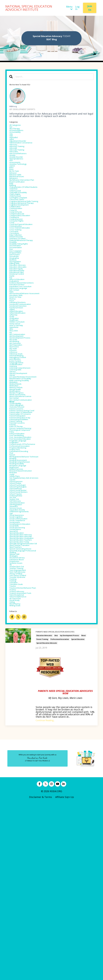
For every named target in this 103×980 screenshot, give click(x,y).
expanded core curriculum (25, 347)
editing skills (17, 315)
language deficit (19, 451)
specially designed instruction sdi (29, 697)
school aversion (19, 613)
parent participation (21, 523)
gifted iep (15, 385)
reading (14, 581)
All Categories (17, 126)
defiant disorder (19, 279)
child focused (17, 216)
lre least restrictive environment (29, 470)
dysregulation (18, 313)
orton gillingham (19, 509)
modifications (17, 489)
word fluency (17, 780)
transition (15, 751)
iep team (15, 431)
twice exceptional (20, 768)
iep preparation (19, 426)
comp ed (15, 242)
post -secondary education (25, 552)
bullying (14, 209)
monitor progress (20, 492)
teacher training (19, 731)
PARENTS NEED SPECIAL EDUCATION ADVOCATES (58, 809)
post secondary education (24, 555)
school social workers (22, 627)
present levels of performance (27, 562)
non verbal (16, 499)
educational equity (20, 325)
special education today (23, 695)
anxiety (14, 167)
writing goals (17, 782)
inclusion (15, 434)
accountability (18, 136)
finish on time (18, 361)
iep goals (15, 419)
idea (56, 813)
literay (13, 468)
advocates (15, 163)
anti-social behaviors (22, 165)
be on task (16, 189)
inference (15, 436)
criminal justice (18, 264)
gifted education (19, 380)
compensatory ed (20, 247)
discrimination (18, 291)
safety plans (16, 606)
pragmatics (16, 560)
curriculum (16, 271)
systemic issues (18, 724)
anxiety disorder (19, 170)
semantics (15, 647)
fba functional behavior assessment (31, 356)
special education (78, 816)
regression (16, 593)
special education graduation (26, 690)
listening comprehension (24, 458)
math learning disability (24, 475)
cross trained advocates (24, 267)
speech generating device (24, 705)
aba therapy (17, 131)
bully (12, 206)
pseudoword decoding (22, 572)
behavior (14, 192)
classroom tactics (20, 228)
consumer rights (19, 257)
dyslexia (14, 310)
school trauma (18, 630)
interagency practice (21, 443)
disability (15, 286)
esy (11, 334)
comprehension (19, 255)
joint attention (18, 446)
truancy (14, 760)
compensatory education (24, 250)
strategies (15, 714)
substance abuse (19, 719)
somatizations (18, 678)
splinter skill (17, 712)
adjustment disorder (22, 148)
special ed (15, 681)
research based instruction (25, 598)
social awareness (19, 659)
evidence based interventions (26, 342)
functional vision (19, 376)
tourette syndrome (21, 743)
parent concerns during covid (27, 516)
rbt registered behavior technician (30, 579)
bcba (12, 184)
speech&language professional (28, 707)
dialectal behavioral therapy (26, 284)
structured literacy (21, 717)
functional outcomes (22, 373)
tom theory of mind (21, 741)
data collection (18, 276)
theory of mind (18, 739)
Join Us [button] (90, 8)
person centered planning (24, 540)
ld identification (19, 453)
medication (16, 482)
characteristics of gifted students (29, 211)
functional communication (25, 371)
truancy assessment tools (25, 765)
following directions (21, 368)
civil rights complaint (22, 226)
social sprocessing (20, 676)
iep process (16, 429)
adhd (12, 146)
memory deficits (19, 484)
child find (15, 213)
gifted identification (21, 383)
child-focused (17, 223)
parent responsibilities (23, 528)
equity (13, 332)
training (14, 748)
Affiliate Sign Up (65, 974)
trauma (14, 756)
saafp (13, 603)
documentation (18, 293)
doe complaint (18, 298)
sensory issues (18, 649)
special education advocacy (25, 685)
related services (19, 596)
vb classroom (17, 773)
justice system (18, 448)
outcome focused (20, 511)
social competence (20, 666)
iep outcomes (18, 424)
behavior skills (18, 194)
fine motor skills (19, 359)
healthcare (16, 393)
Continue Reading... (45, 897)
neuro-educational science (25, 497)
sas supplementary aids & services (30, 608)
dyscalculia (16, 305)
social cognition (19, 661)
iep (11, 409)
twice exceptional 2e (21, 770)
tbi (11, 727)
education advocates (44, 813)
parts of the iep (19, 538)
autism (13, 182)
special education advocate (47, 820)
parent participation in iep (25, 526)
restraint (15, 601)
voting (13, 777)
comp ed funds (18, 245)
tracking (14, 746)
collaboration (17, 238)
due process (16, 303)
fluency (14, 363)
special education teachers (25, 693)
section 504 (16, 637)
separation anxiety (20, 651)
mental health (18, 487)
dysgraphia (16, 308)
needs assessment (20, 494)
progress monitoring (21, 567)
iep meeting (16, 422)
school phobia (18, 615)
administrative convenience (25, 150)
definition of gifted (21, 281)
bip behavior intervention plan (27, 201)
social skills (16, 673)
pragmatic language (21, 557)
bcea (12, 187)
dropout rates (18, 301)
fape (12, 354)
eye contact (16, 351)
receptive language (21, 591)
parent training (42, 816)
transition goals (19, 753)
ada (12, 138)
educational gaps (19, 327)
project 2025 (17, 569)
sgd (12, 656)
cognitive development (23, 235)
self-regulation (18, 644)
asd (11, 175)
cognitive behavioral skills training (30, 230)
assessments (17, 177)
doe (12, 296)
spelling (14, 710)
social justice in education (24, 671)
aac (11, 129)
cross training (18, 269)
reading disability (20, 589)
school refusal (18, 622)
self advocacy (17, 639)
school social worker (22, 625)
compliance (16, 252)
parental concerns (20, 533)
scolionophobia (18, 632)
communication (19, 240)
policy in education (20, 547)
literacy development (22, 465)
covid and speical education (26, 262)
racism (13, 576)
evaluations (16, 339)
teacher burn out (20, 729)
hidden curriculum (20, 395)
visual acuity (17, 775)
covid (13, 259)
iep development (19, 414)
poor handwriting (20, 550)
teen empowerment (21, 734)
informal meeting (19, 441)
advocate (15, 158)
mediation (15, 477)
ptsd (12, 574)
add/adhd (15, 143)
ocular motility (18, 506)
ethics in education (20, 337)
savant (13, 610)
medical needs (18, 480)
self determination (20, 642)
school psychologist (21, 618)
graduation (16, 390)
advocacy (15, 153)
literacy (14, 463)
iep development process (70, 813)
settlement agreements (23, 654)
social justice (17, 668)
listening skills (18, 460)
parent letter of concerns (25, 521)
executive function (20, 344)
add (12, 141)
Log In (77, 8)
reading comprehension (24, 586)
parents (14, 535)
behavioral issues (19, 196)
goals (13, 388)
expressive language (21, 349)
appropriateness (19, 172)
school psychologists (21, 620)
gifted (13, 378)
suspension (16, 722)
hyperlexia (15, 402)
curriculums (16, 274)
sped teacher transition (24, 700)
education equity (19, 322)
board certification (20, 204)
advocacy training (20, 155)
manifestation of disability (25, 472)
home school (17, 397)
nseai (83, 813)
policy (13, 545)
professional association (60, 816)
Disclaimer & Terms (41, 974)
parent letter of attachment (26, 518)
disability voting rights (23, 288)
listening (15, 455)
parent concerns (19, 514)
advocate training (20, 160)
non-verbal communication (25, 501)
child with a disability (22, 218)
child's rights (17, 221)
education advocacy (21, 317)
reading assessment (21, 584)
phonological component (24, 543)
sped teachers (18, 702)
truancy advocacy (20, 763)
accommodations (19, 134)
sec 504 (14, 635)
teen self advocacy (20, 736)
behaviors (15, 199)
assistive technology (21, 180)
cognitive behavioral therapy (26, 233)
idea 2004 (15, 407)
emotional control (20, 330)
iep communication (21, 412)
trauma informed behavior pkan (28, 758)
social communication (22, 664)
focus (13, 366)
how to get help (19, 400)
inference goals (18, 438)
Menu (69, 8)
